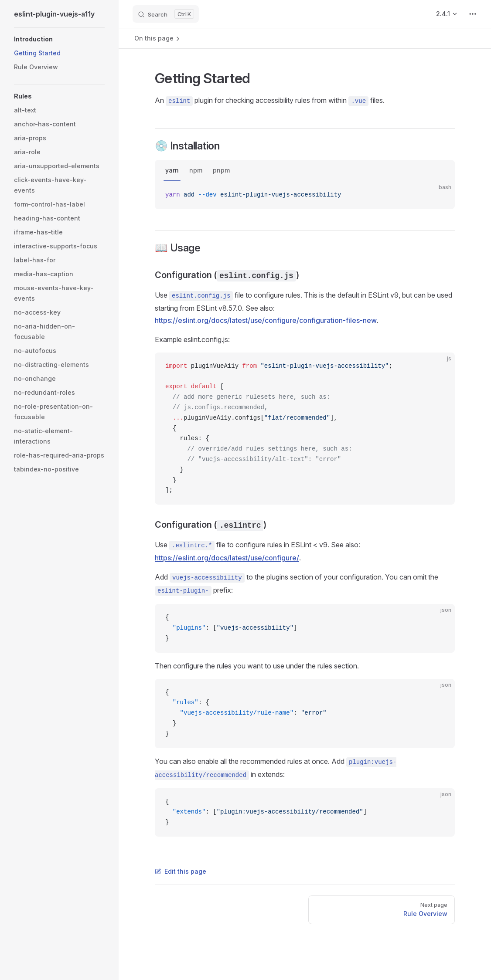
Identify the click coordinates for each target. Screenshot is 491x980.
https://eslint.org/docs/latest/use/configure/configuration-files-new (266, 320)
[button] (59, 39)
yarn (172, 170)
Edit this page (181, 871)
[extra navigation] (473, 14)
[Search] (166, 14)
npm (196, 170)
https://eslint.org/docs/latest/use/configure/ (227, 558)
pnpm (221, 170)
